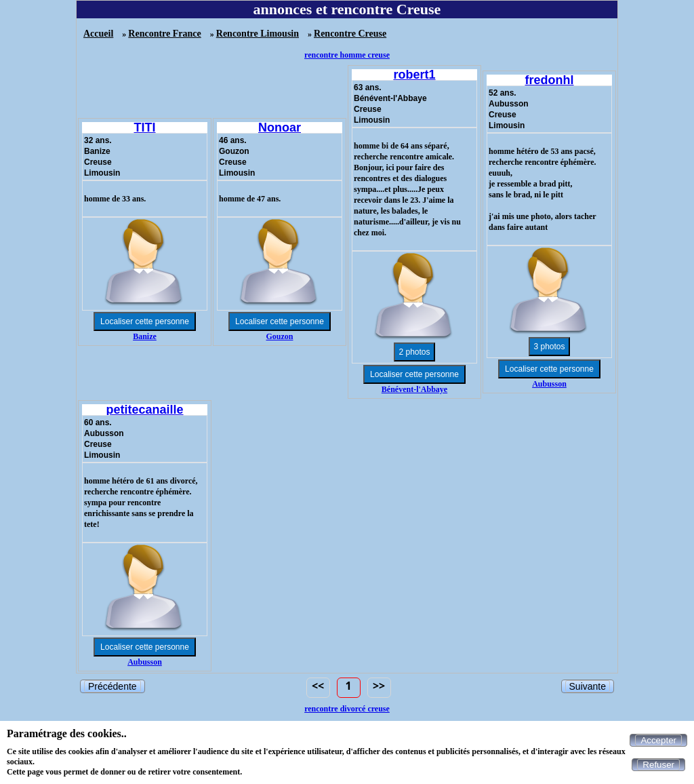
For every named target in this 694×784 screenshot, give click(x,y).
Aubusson (549, 384)
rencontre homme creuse (347, 55)
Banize (145, 336)
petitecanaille (144, 410)
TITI (145, 128)
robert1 (414, 75)
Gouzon (279, 336)
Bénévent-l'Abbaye (414, 389)
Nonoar (280, 128)
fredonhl (550, 80)
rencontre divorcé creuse (347, 709)
